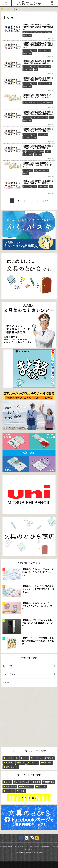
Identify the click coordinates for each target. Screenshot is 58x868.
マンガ (50, 32)
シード (35, 134)
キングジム (36, 32)
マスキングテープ (45, 66)
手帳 (36, 170)
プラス (35, 50)
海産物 (25, 35)
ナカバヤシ (10, 763)
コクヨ (25, 170)
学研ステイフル (12, 767)
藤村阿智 (49, 102)
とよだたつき (27, 32)
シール (8, 782)
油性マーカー (48, 83)
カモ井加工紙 (40, 151)
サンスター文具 (12, 758)
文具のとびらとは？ (6, 847)
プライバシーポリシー (20, 847)
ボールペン (28, 666)
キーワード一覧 (28, 798)
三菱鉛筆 (50, 758)
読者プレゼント (27, 787)
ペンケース (32, 102)
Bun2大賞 (42, 787)
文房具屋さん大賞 (23, 782)
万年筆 (28, 683)
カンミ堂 (35, 66)
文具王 (22, 791)
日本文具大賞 (11, 787)
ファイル (44, 32)
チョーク (48, 151)
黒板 (40, 155)
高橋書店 (26, 174)
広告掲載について (34, 847)
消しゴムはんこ (28, 138)
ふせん (35, 186)
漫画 (30, 35)
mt (24, 151)
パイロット (47, 763)
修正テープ (47, 50)
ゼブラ (35, 83)
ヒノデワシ (37, 758)
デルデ (25, 102)
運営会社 (31, 849)
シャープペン (28, 674)
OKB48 (37, 782)
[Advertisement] (29, 717)
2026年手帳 (50, 782)
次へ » (45, 201)
